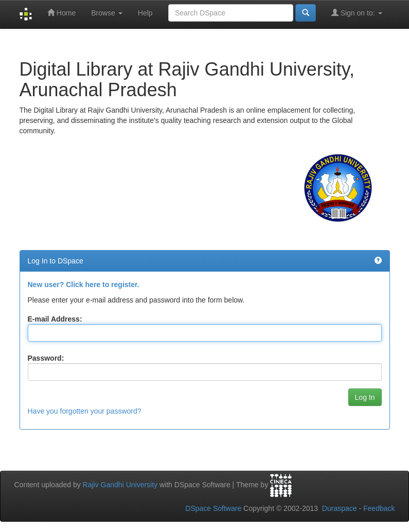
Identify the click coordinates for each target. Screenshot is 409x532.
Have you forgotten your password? (85, 411)
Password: (46, 358)
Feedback (379, 508)
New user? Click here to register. (84, 285)
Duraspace (340, 508)
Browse (107, 13)
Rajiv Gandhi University (120, 485)
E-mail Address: (55, 319)
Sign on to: (357, 13)
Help (145, 13)
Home (61, 13)
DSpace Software (213, 508)
